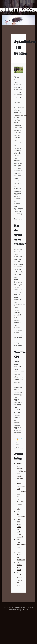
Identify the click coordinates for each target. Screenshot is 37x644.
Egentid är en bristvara (20, 466)
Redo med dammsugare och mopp (22, 545)
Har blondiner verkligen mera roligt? (20, 504)
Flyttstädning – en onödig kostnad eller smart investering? (21, 479)
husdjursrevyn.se (20, 115)
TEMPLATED (25, 610)
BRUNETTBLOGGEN (18, 10)
